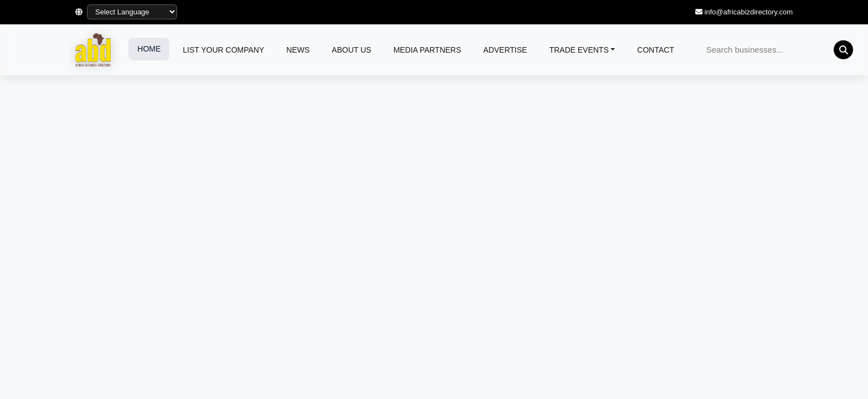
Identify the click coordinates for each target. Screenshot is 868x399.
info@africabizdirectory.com (748, 12)
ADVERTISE (505, 50)
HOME (149, 49)
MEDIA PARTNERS (427, 50)
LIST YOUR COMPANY (223, 50)
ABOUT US (351, 50)
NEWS (298, 50)
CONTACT (656, 50)
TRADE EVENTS (579, 50)
